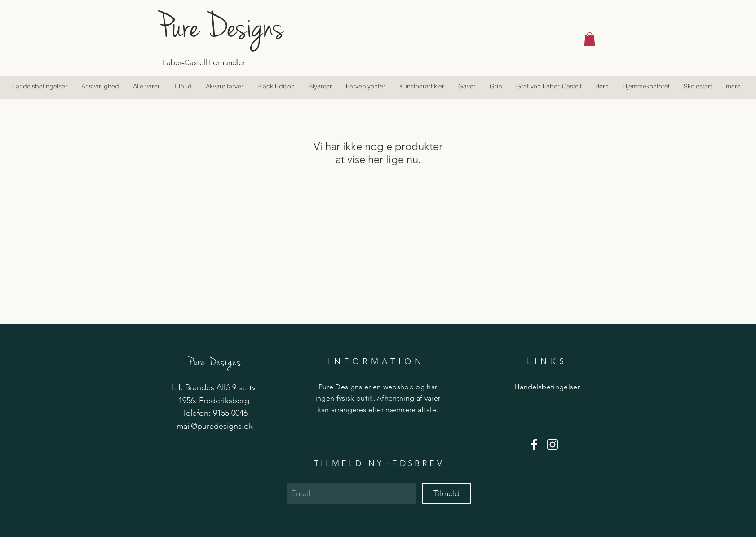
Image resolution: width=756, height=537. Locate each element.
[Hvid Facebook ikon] (534, 445)
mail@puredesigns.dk (215, 426)
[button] (590, 39)
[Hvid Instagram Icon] (553, 445)
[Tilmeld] (447, 494)
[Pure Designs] (243, 27)
